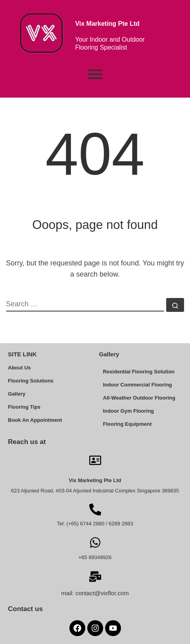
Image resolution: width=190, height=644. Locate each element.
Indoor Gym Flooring (129, 411)
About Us (19, 368)
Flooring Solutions (31, 381)
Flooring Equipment (128, 424)
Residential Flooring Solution (139, 372)
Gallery (17, 394)
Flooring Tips (24, 407)
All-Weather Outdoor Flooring (139, 398)
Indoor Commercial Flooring (138, 385)
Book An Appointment (35, 420)
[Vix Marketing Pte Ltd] (95, 459)
